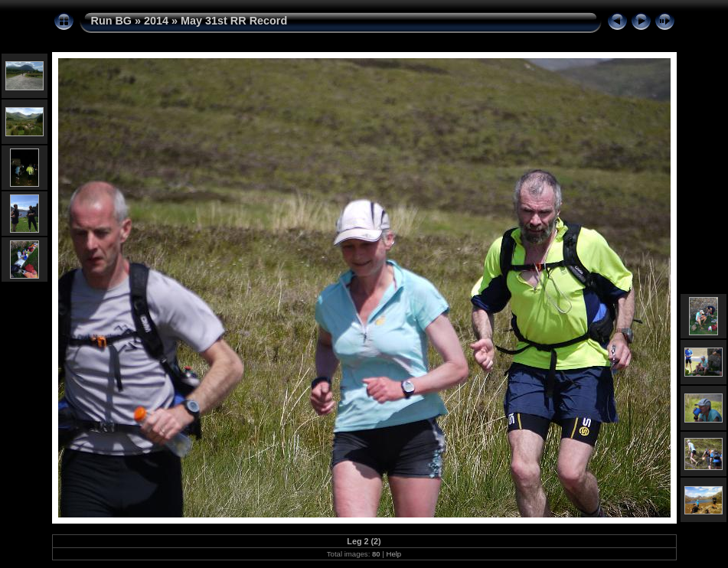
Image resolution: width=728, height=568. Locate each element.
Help (393, 554)
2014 (156, 21)
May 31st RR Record (234, 21)
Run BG (112, 21)
